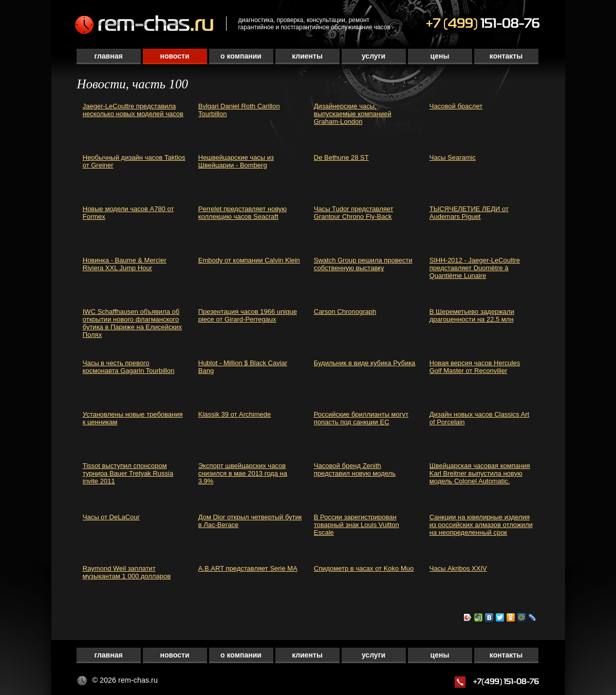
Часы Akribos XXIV (458, 568)
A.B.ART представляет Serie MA (248, 568)
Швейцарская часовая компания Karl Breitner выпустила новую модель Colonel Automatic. (480, 473)
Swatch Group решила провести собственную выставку (363, 264)
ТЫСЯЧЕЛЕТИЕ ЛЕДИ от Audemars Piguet (469, 213)
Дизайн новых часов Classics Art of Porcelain (479, 418)
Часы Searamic (453, 157)
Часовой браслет (456, 106)
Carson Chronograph (345, 312)
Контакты (506, 56)
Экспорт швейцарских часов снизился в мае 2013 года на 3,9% (243, 473)
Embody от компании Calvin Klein (249, 260)
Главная (108, 56)
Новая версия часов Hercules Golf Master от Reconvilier (475, 367)
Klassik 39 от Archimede (235, 414)
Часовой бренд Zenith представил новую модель (355, 469)
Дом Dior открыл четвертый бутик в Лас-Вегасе (250, 521)
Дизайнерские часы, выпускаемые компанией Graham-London (353, 114)
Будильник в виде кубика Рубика (365, 363)
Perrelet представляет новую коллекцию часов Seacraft (242, 213)
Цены (440, 56)
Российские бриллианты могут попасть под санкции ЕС (361, 418)
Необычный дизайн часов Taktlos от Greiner (134, 161)
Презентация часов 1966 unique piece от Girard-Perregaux (248, 315)
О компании (241, 56)
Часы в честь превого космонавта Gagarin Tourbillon (129, 367)
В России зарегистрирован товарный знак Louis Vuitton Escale (357, 525)
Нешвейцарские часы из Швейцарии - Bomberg (236, 161)
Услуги (374, 56)
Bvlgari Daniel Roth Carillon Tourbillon (239, 110)
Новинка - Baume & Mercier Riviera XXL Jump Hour (125, 264)
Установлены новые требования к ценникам (133, 418)
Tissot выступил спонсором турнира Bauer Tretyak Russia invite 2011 (128, 473)
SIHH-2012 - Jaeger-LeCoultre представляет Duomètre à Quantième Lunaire (475, 268)
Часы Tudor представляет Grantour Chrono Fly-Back (354, 213)
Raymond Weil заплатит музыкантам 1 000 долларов (127, 572)
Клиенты (307, 56)
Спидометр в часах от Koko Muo (364, 568)
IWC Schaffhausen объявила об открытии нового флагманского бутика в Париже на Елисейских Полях (132, 323)
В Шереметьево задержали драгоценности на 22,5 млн (472, 315)
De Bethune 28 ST (341, 157)
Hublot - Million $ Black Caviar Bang (243, 367)
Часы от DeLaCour (111, 517)
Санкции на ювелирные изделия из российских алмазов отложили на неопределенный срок (481, 525)
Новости (174, 56)
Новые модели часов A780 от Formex (128, 213)
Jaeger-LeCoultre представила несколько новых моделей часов (133, 110)
